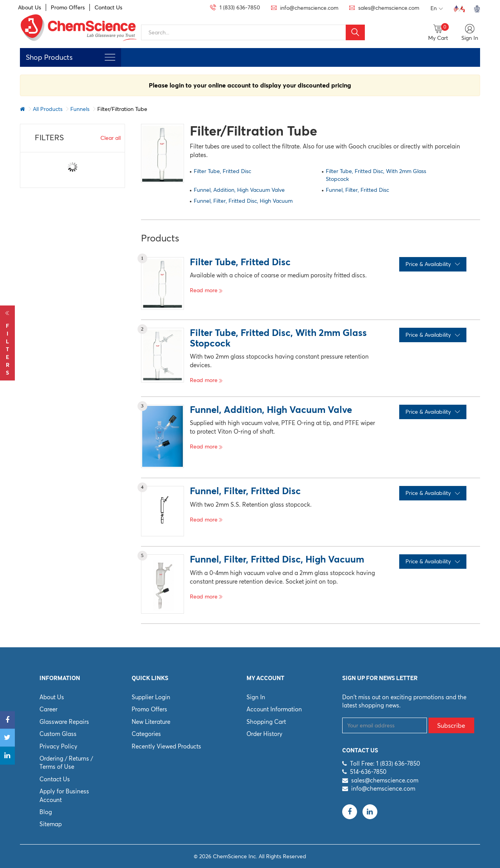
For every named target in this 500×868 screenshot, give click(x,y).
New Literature (151, 722)
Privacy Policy (58, 746)
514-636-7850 (368, 772)
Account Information (274, 709)
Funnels (80, 109)
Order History (264, 734)
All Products (48, 109)
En (437, 9)
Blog (46, 812)
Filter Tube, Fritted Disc (222, 171)
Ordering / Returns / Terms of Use (66, 763)
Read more (206, 290)
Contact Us (108, 7)
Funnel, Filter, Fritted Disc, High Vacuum (243, 201)
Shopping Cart (266, 722)
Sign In (256, 697)
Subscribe (451, 725)
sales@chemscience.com (385, 780)
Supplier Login (151, 697)
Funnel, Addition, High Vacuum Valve (239, 190)
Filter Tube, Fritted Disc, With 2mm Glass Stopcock (376, 175)
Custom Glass (58, 734)
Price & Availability (433, 264)
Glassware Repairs (64, 722)
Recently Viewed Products (166, 746)
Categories (146, 734)
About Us (29, 7)
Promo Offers (68, 7)
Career (48, 709)
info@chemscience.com (383, 789)
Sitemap (51, 824)
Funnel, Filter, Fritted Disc (357, 190)
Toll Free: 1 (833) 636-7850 (385, 764)
